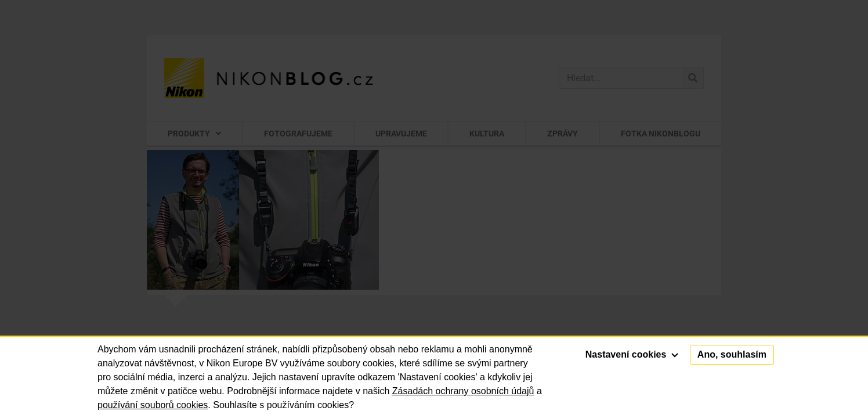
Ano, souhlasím (732, 354)
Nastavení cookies (632, 354)
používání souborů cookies (153, 405)
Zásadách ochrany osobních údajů (463, 391)
